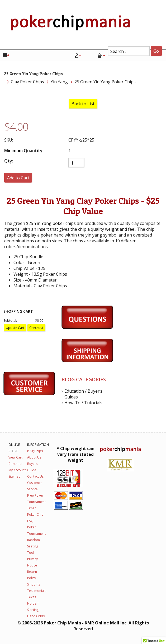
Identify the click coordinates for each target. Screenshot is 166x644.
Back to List (83, 104)
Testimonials (37, 591)
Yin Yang (59, 82)
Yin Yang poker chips (55, 223)
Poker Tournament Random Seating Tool (36, 540)
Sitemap (15, 476)
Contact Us (35, 476)
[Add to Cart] (18, 178)
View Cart (15, 457)
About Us (34, 457)
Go (156, 51)
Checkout (15, 464)
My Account (17, 470)
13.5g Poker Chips (49, 274)
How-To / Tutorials (83, 403)
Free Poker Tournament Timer (36, 502)
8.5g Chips (35, 451)
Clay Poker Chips (27, 82)
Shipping (34, 584)
